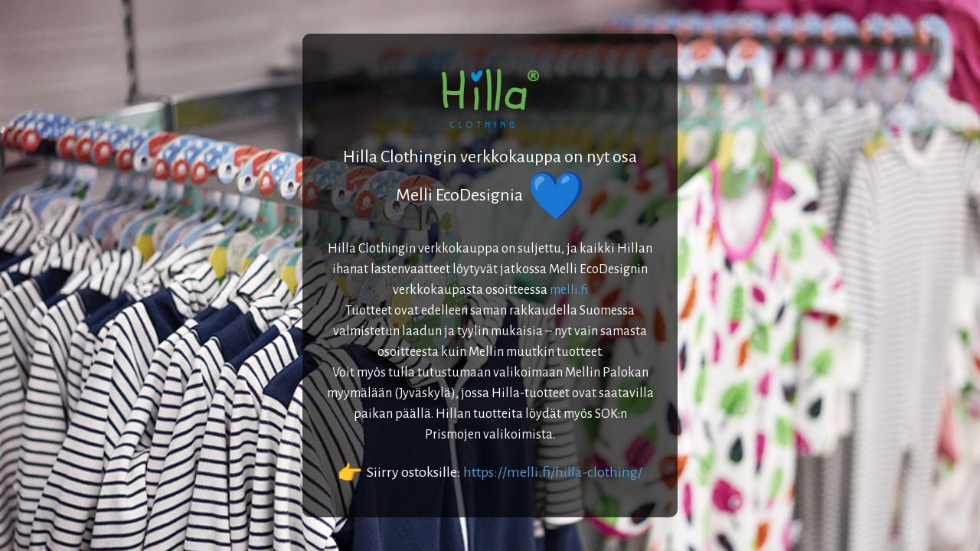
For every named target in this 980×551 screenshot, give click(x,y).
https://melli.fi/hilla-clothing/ (553, 472)
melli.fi (569, 290)
